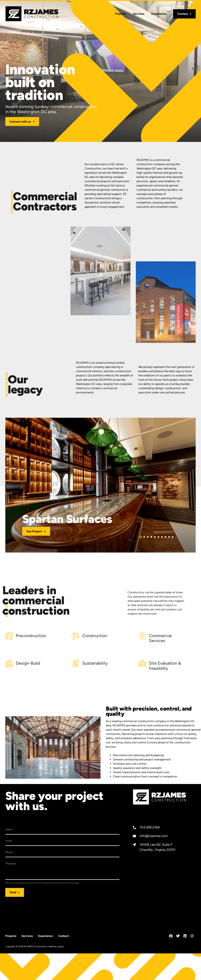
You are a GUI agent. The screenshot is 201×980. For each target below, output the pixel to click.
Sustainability (44, 663)
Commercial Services (110, 638)
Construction (44, 636)
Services (139, 14)
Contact (183, 14)
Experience (159, 14)
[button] (141, 537)
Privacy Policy (52, 883)
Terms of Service (68, 883)
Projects (120, 14)
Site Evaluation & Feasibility (114, 666)
